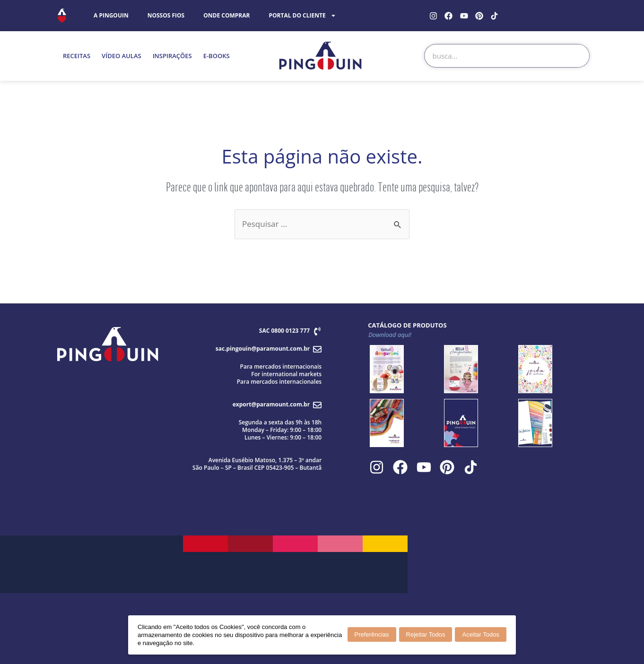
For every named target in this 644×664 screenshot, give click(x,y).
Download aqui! (390, 335)
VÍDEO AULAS (122, 56)
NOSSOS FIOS (166, 15)
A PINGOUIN (111, 15)
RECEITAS (77, 56)
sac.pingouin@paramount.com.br (263, 349)
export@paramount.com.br (271, 404)
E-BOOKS (217, 56)
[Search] (577, 56)
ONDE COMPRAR (226, 15)
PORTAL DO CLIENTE (302, 16)
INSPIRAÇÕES (172, 56)
